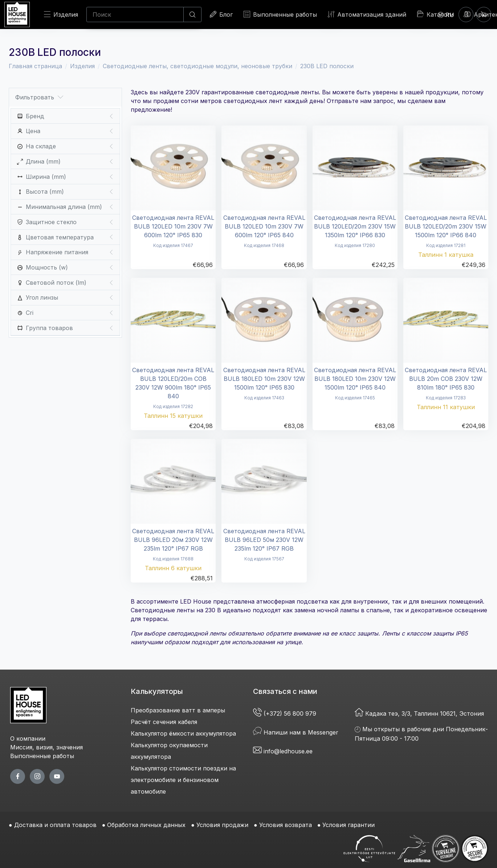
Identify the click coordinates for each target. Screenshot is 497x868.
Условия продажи (222, 825)
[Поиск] (135, 15)
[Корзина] (484, 14)
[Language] (446, 15)
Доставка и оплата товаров (55, 825)
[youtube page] (57, 776)
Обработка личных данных (146, 825)
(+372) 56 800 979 (286, 713)
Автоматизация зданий (367, 14)
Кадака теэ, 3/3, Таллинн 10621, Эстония (419, 713)
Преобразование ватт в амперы (178, 710)
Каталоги (435, 14)
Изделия (61, 14)
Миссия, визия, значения (46, 747)
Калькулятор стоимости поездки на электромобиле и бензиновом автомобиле (183, 780)
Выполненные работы (280, 14)
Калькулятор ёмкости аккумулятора (183, 733)
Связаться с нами (285, 691)
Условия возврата (286, 825)
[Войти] (466, 14)
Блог (221, 14)
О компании (28, 739)
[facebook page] (18, 776)
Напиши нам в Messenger (296, 732)
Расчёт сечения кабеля (164, 722)
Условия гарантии (349, 825)
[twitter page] (37, 776)
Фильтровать (39, 97)
